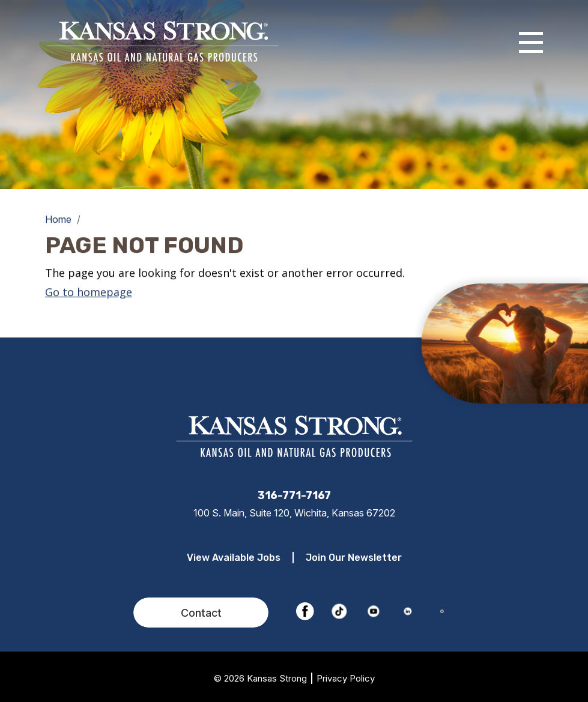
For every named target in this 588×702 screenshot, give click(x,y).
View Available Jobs (234, 558)
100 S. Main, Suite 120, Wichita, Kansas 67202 (294, 513)
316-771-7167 (294, 495)
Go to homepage (89, 292)
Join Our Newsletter (354, 558)
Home (58, 219)
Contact (201, 613)
